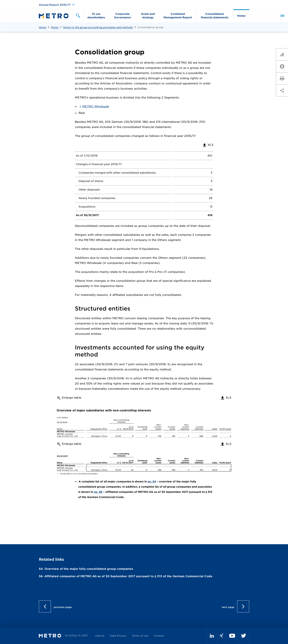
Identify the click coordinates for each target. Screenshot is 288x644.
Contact (159, 636)
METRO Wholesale (96, 106)
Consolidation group (151, 27)
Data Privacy (118, 636)
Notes (55, 27)
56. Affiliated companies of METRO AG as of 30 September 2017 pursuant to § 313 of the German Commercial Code (126, 576)
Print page (283, 78)
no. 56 (98, 492)
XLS (208, 145)
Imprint (100, 636)
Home (43, 27)
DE (283, 16)
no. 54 (152, 482)
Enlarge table (72, 398)
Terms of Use (140, 636)
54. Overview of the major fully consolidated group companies (86, 569)
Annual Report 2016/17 (55, 5)
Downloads (283, 66)
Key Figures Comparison (283, 54)
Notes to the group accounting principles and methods (98, 27)
